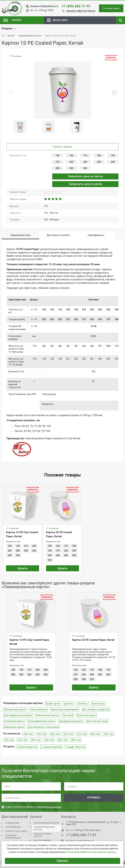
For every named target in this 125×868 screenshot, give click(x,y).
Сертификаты (13, 827)
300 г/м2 (108, 734)
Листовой (68, 715)
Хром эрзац (98, 704)
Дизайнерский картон (71, 721)
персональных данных (50, 807)
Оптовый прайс (111, 8)
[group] (62, 90)
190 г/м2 (41, 734)
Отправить (94, 798)
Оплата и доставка (16, 831)
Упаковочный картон (47, 715)
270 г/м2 (82, 734)
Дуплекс (69, 704)
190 (113, 156)
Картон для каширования (65, 709)
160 (71, 156)
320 (85, 168)
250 (99, 162)
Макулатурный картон (42, 835)
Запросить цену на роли (85, 184)
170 (85, 156)
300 (71, 168)
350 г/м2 (22, 740)
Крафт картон (53, 704)
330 (10, 555)
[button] (114, 93)
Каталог (11, 36)
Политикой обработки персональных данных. (92, 852)
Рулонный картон (87, 715)
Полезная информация (13, 837)
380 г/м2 (36, 740)
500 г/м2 (76, 740)
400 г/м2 (49, 740)
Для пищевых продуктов (96, 709)
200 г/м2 (55, 734)
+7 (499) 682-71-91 (81, 835)
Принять (62, 861)
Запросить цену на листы (85, 176)
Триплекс (83, 704)
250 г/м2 (68, 734)
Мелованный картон (15, 709)
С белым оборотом (27, 747)
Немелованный (39, 709)
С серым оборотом (51, 747)
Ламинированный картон (30, 36)
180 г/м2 (28, 734)
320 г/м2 (9, 740)
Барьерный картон (14, 727)
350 (18, 555)
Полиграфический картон (41, 721)
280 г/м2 (95, 734)
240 (85, 162)
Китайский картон (14, 721)
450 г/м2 (63, 740)
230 (71, 162)
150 (58, 156)
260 (113, 162)
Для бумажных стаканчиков (43, 727)
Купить (23, 568)
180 (99, 156)
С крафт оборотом (76, 747)
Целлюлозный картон (46, 823)
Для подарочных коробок (18, 715)
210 (58, 162)
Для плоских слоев (97, 721)
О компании (12, 823)
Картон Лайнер (42, 841)
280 (58, 168)
